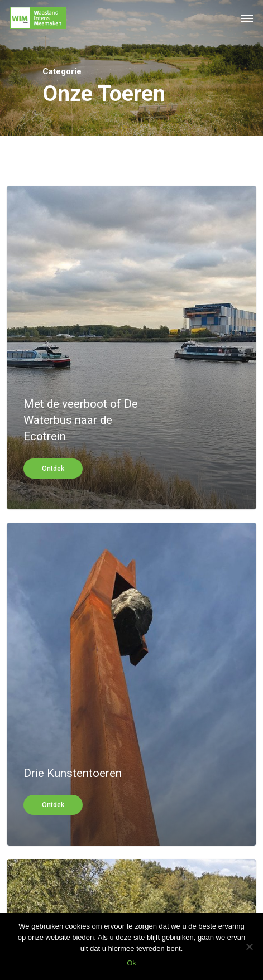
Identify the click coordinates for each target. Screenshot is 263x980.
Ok (131, 963)
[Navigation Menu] (247, 18)
